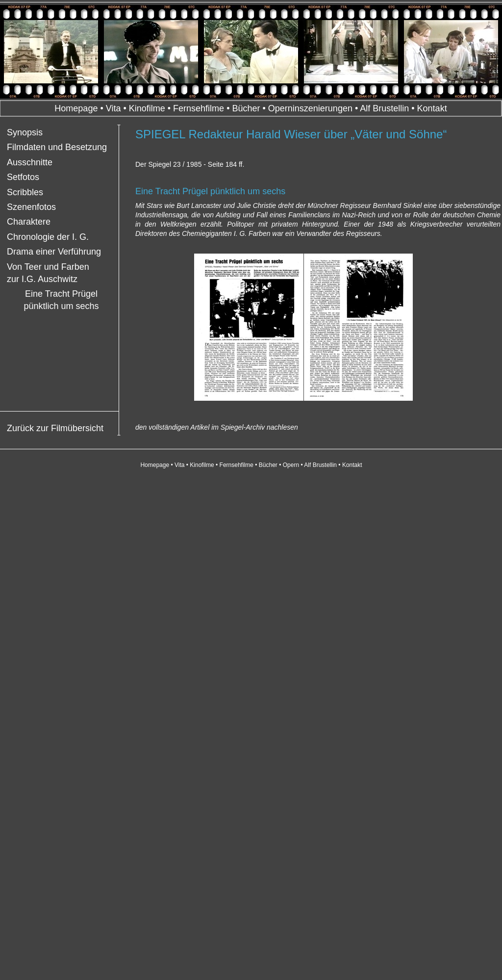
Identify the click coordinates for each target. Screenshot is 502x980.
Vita (113, 108)
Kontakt (432, 108)
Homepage (76, 108)
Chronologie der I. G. (48, 237)
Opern (291, 465)
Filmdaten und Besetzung (57, 147)
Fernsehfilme (199, 108)
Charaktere (29, 222)
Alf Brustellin (384, 108)
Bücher (246, 108)
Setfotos (23, 177)
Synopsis (25, 132)
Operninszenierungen (310, 108)
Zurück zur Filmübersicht (55, 428)
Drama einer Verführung (54, 252)
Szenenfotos (31, 207)
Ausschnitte (30, 162)
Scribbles (25, 192)
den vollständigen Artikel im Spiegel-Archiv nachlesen (217, 427)
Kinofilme (147, 108)
